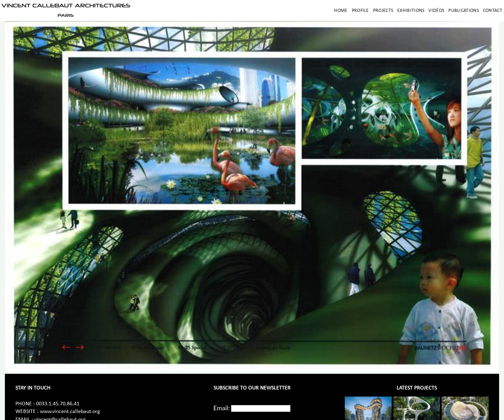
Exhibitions (411, 11)
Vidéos (436, 11)
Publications (464, 11)
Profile (360, 11)
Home (341, 11)
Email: (222, 408)
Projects (383, 11)
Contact (493, 11)
